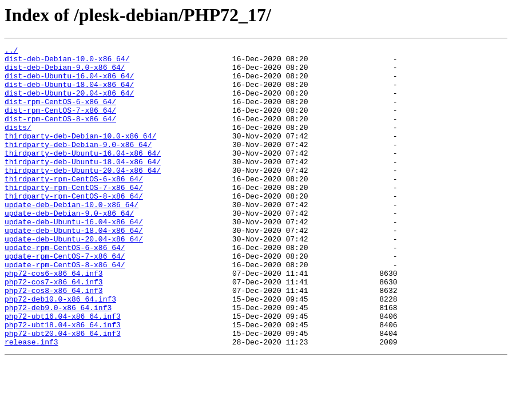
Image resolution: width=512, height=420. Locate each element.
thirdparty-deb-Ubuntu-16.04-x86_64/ (83, 175)
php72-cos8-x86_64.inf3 (54, 340)
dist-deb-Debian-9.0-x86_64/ (65, 72)
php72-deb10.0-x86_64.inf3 (60, 350)
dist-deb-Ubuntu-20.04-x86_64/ (69, 103)
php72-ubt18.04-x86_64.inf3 (63, 381)
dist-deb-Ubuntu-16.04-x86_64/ (69, 82)
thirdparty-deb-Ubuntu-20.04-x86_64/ (83, 196)
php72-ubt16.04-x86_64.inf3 (63, 371)
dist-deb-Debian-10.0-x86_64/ (67, 62)
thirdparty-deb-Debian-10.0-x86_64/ (80, 154)
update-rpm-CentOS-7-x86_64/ (65, 299)
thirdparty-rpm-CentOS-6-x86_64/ (74, 206)
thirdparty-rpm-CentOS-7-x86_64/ (74, 216)
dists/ (18, 144)
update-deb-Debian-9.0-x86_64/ (69, 247)
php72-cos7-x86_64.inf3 (54, 330)
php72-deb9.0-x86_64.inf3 (58, 360)
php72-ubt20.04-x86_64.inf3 (63, 391)
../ (11, 51)
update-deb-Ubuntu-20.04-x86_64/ (74, 278)
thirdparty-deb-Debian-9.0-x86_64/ (78, 165)
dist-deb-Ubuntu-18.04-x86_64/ (69, 93)
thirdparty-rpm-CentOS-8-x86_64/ (74, 227)
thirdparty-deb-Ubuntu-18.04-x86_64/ (83, 185)
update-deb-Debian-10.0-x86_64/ (72, 237)
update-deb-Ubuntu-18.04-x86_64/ (74, 268)
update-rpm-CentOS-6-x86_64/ (65, 288)
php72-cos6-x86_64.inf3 (54, 319)
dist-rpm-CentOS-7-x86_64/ (60, 124)
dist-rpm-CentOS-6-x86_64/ (60, 113)
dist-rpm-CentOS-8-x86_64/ (60, 134)
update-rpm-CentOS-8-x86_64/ (65, 309)
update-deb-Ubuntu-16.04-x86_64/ (74, 257)
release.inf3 (31, 402)
